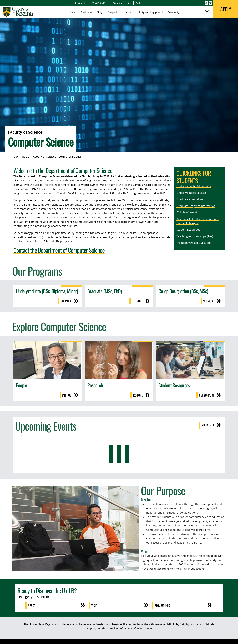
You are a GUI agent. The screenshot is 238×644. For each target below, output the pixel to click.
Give (138, 3)
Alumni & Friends (122, 3)
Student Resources (188, 230)
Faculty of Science (44, 157)
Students (80, 3)
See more (66, 301)
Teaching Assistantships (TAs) (195, 236)
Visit (94, 605)
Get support (207, 395)
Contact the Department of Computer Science (59, 250)
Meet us (67, 395)
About (72, 12)
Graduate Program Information (196, 206)
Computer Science (70, 157)
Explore (138, 395)
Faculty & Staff (99, 3)
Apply (31, 605)
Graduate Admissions (190, 199)
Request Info (162, 605)
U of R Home (21, 157)
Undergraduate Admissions (194, 186)
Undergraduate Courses (192, 193)
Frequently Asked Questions (194, 243)
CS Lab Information (188, 212)
